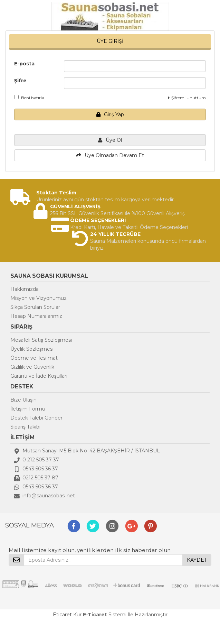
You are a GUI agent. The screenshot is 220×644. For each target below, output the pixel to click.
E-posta (24, 64)
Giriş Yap (110, 114)
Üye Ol (110, 140)
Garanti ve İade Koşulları (39, 376)
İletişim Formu (28, 409)
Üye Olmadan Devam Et (110, 155)
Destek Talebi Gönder (36, 418)
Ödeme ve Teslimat (34, 358)
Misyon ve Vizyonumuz (39, 298)
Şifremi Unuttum (187, 98)
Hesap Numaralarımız (36, 316)
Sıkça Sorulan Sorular (35, 307)
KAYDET (197, 560)
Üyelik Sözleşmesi (32, 349)
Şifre (20, 81)
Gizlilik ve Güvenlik (32, 367)
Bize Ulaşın (23, 400)
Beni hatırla (29, 98)
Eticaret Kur (67, 615)
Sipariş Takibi (25, 427)
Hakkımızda (25, 289)
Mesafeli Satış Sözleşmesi (41, 340)
